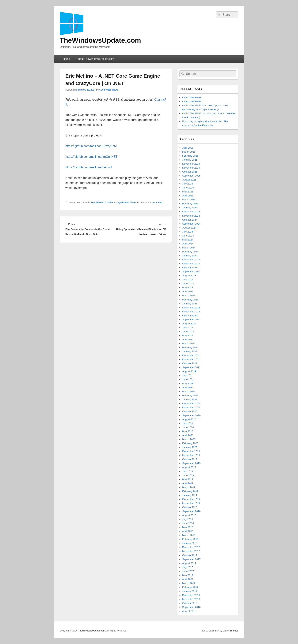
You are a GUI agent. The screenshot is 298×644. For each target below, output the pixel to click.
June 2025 (188, 188)
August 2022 (189, 324)
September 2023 (191, 272)
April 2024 (188, 244)
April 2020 (188, 435)
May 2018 (188, 527)
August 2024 (189, 228)
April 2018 (188, 531)
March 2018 (189, 535)
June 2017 (188, 571)
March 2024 (189, 248)
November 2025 (191, 168)
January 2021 (190, 399)
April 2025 (188, 196)
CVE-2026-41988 (192, 97)
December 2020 (191, 403)
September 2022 (191, 320)
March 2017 (189, 583)
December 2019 (191, 451)
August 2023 (189, 275)
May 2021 (188, 383)
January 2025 (190, 208)
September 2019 (191, 463)
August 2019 (189, 467)
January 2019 (190, 495)
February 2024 (190, 252)
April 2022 (188, 339)
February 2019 (190, 491)
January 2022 (190, 351)
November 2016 (191, 599)
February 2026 (190, 156)
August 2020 (189, 419)
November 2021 (191, 359)
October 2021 (190, 363)
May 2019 (188, 479)
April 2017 (188, 579)
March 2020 (189, 439)
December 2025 (191, 164)
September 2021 (191, 367)
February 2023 (190, 300)
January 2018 (190, 543)
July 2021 (188, 375)
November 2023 (191, 264)
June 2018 (188, 523)
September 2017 (191, 559)
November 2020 (191, 407)
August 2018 (189, 515)
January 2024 (190, 256)
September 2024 (191, 224)
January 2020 (190, 447)
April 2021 (188, 387)
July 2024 (188, 232)
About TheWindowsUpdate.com (95, 59)
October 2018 (190, 507)
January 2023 (190, 304)
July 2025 (188, 184)
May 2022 (188, 335)
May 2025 (188, 192)
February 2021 (190, 395)
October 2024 (190, 220)
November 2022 (191, 312)
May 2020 (188, 431)
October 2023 (190, 268)
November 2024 (191, 216)
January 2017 (190, 591)
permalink (157, 203)
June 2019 (188, 475)
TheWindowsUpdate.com (100, 40)
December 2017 (191, 547)
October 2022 (190, 316)
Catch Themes (231, 631)
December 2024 (191, 212)
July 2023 (188, 279)
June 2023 (188, 283)
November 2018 (191, 503)
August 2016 (189, 611)
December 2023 (191, 260)
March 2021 (189, 391)
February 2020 (190, 443)
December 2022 (191, 308)
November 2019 (191, 455)
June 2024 (188, 236)
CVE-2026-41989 (192, 101)
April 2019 (188, 483)
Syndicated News (109, 90)
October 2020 (190, 411)
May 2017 (188, 575)
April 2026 (188, 148)
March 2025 (189, 200)
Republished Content (102, 203)
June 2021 (188, 379)
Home (66, 59)
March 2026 (189, 152)
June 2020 (188, 427)
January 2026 (190, 160)
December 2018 (191, 499)
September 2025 (191, 176)
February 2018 (190, 539)
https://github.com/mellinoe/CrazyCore (91, 146)
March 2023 (189, 295)
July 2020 (188, 423)
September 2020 (191, 415)
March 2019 (189, 487)
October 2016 (190, 603)
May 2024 (188, 240)
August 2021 (189, 371)
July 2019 (188, 471)
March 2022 (189, 343)
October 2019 (190, 459)
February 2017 (190, 587)
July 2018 (188, 519)
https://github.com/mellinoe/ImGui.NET (91, 157)
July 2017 (188, 567)
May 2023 (188, 287)
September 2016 (191, 607)
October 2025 (190, 172)
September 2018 (191, 511)
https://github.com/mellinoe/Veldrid (89, 167)
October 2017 (190, 555)
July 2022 (188, 328)
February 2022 (190, 347)
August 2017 (189, 563)
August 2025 (189, 180)
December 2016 (191, 595)
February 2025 (190, 204)
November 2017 (191, 551)
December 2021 (191, 355)
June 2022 (188, 331)
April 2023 (188, 291)
